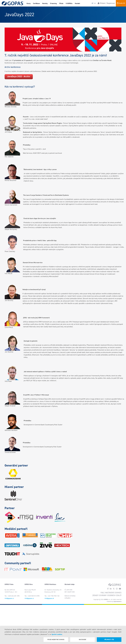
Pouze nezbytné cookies (56, 640)
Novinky (45, 3)
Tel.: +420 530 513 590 (32, 596)
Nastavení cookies (113, 593)
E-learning (53, 3)
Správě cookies (57, 634)
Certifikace (36, 3)
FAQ (102, 593)
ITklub (61, 3)
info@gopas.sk (49, 598)
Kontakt (77, 3)
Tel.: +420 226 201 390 (12, 596)
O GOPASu (69, 3)
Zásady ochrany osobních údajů (107, 595)
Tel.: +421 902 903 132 (52, 596)
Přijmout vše (109, 640)
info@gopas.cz (9, 598)
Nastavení (82, 640)
